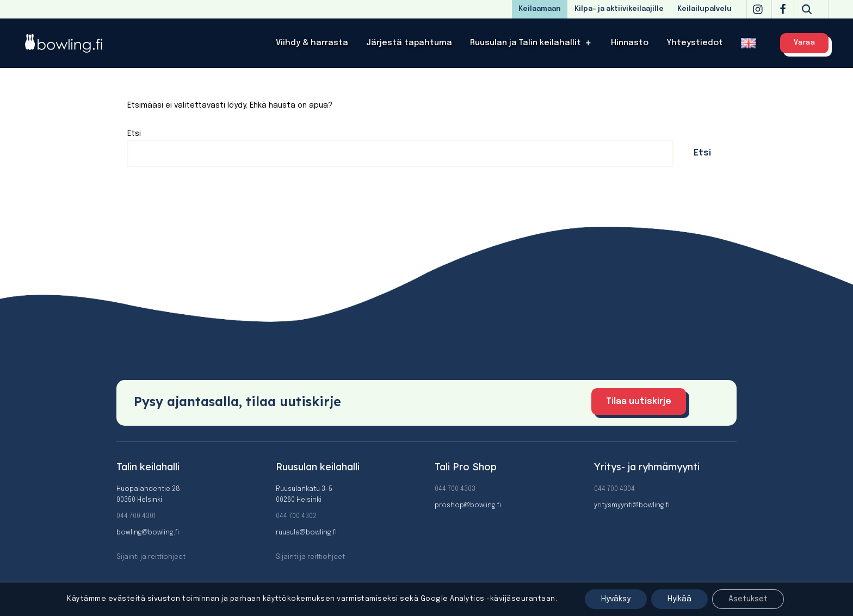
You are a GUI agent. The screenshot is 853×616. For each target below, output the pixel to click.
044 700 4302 (296, 517)
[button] (588, 43)
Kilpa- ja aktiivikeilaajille (619, 9)
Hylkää (679, 599)
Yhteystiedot (695, 43)
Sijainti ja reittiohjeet (151, 557)
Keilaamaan (540, 9)
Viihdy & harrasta (312, 43)
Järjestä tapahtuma (409, 43)
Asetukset (748, 599)
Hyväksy (616, 599)
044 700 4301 (136, 517)
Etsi (134, 134)
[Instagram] (758, 9)
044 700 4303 (455, 489)
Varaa (805, 43)
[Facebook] (783, 9)
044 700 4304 (614, 489)
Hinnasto (630, 43)
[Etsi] (807, 9)
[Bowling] (71, 43)
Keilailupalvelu (704, 9)
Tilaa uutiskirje (639, 402)
